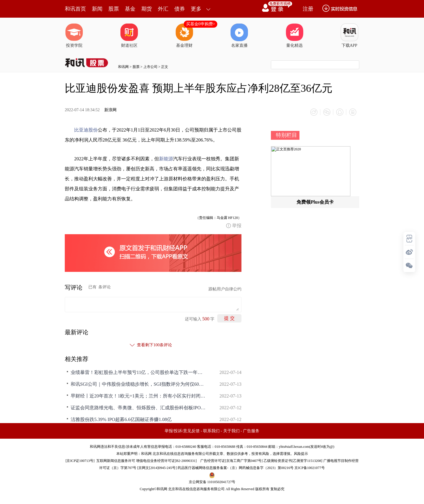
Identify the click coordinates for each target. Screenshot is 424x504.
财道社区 (129, 36)
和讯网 (123, 67)
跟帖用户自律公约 (225, 289)
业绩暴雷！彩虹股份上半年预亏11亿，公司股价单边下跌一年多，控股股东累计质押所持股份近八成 (138, 372)
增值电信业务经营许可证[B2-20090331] (166, 461)
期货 (147, 9)
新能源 (166, 159)
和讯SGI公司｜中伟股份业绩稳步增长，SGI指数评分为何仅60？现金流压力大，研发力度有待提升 (138, 384)
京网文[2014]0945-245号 (157, 468)
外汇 (163, 9)
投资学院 (74, 36)
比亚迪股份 (86, 130)
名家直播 (239, 36)
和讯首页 (75, 9)
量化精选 (294, 36)
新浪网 (110, 110)
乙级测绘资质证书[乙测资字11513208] (293, 461)
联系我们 (211, 431)
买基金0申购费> (201, 24)
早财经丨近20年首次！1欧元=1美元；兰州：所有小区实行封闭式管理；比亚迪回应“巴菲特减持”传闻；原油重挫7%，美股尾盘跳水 (138, 396)
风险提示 (301, 454)
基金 (130, 9)
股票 (114, 9)
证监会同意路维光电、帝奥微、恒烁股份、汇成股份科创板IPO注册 (138, 408)
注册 (308, 9)
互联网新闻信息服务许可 (116, 461)
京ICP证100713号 (80, 461)
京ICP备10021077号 (310, 468)
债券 (180, 9)
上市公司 (150, 67)
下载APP (350, 36)
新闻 (97, 9)
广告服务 (251, 431)
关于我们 (231, 431)
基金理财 (184, 36)
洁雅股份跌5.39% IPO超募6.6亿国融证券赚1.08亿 (121, 419)
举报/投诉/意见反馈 (182, 431)
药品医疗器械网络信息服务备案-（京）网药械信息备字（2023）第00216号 (236, 468)
